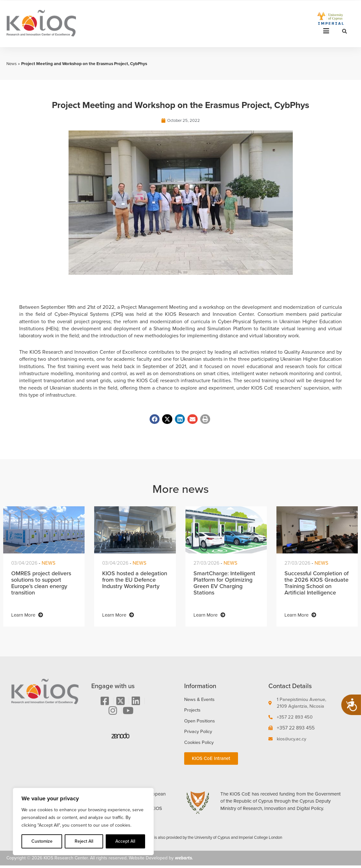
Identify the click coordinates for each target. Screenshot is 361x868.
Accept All (125, 841)
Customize (42, 841)
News (12, 63)
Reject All (84, 841)
